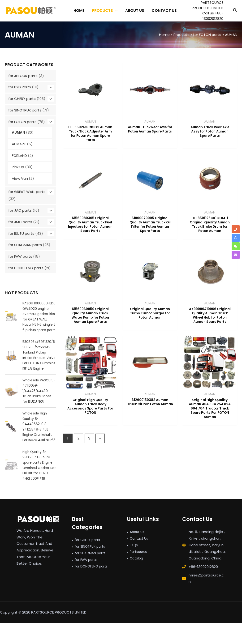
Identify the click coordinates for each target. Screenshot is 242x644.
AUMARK (19, 144)
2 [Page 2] (78, 445)
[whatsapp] (236, 238)
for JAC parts (20, 210)
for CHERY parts (22, 99)
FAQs (134, 566)
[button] (235, 11)
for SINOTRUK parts (25, 110)
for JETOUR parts (23, 76)
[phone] (236, 229)
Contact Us (140, 559)
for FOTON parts (22, 122)
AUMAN (18, 132)
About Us (138, 553)
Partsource (139, 573)
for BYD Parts (20, 87)
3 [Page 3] (89, 445)
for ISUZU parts (21, 233)
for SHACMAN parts (25, 245)
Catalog (137, 579)
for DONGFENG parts (26, 268)
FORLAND (19, 156)
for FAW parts (20, 256)
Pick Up (18, 167)
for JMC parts (20, 222)
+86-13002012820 (203, 588)
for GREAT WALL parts (27, 192)
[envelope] (236, 255)
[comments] (236, 246)
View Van (20, 178)
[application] (115, 11)
